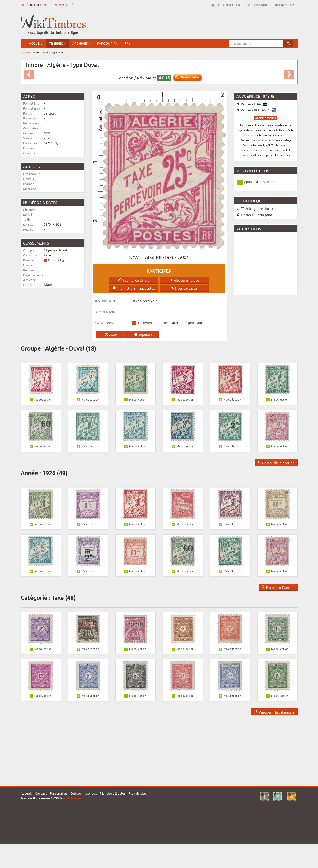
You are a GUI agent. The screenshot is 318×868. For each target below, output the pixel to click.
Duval (53, 260)
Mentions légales (113, 793)
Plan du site (137, 793)
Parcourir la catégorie (274, 712)
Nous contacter (184, 288)
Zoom (111, 335)
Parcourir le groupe (276, 463)
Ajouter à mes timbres (261, 181)
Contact (41, 793)
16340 (34, 5)
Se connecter (226, 5)
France (285, 5)
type (64, 260)
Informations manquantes (134, 288)
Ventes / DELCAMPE (256, 110)
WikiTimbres (72, 798)
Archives (81, 43)
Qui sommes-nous (84, 793)
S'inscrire (258, 5)
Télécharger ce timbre (255, 208)
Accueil (36, 43)
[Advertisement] (211, 25)
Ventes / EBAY (251, 104)
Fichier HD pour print (254, 215)
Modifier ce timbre (134, 280)
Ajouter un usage (184, 280)
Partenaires (59, 793)
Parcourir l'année (278, 587)
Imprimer (143, 335)
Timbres (57, 43)
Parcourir (107, 43)
